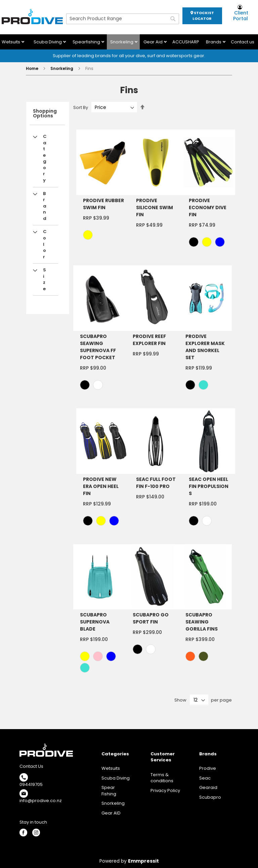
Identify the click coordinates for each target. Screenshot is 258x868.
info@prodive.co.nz (41, 801)
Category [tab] (45, 158)
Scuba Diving (48, 42)
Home (33, 68)
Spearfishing (87, 42)
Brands (214, 42)
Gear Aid (154, 42)
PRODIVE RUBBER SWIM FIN (103, 204)
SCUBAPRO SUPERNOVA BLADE (95, 622)
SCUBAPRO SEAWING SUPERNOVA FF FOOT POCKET (98, 347)
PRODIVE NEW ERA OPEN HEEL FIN (101, 486)
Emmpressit (143, 861)
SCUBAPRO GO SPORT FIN (151, 618)
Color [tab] (45, 244)
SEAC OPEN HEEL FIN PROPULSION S (209, 486)
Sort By (81, 107)
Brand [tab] (45, 206)
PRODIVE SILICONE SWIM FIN (155, 207)
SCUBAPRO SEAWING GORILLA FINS (202, 622)
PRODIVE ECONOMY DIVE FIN (208, 207)
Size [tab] (45, 279)
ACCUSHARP (186, 42)
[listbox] (104, 236)
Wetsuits (11, 42)
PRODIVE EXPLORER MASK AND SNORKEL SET (205, 347)
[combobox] (123, 19)
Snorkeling (122, 42)
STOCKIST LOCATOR (202, 16)
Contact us (243, 42)
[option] (88, 235)
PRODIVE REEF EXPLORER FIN (149, 340)
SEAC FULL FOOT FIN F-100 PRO (156, 483)
